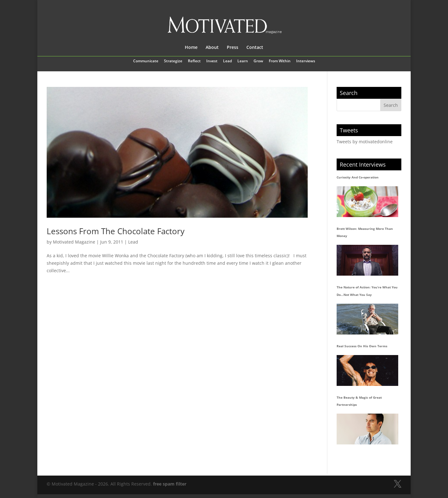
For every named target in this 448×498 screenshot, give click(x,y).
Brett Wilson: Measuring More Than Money (365, 232)
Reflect (194, 61)
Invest (212, 61)
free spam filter (170, 484)
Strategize (173, 61)
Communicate (146, 61)
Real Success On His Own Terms (362, 346)
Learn (243, 61)
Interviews (306, 61)
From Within (280, 61)
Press (233, 48)
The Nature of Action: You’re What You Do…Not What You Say (367, 291)
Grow (258, 61)
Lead (227, 61)
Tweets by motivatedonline (365, 142)
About (212, 48)
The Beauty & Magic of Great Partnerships (359, 401)
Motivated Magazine (74, 242)
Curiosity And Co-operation (358, 177)
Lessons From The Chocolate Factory (116, 231)
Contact (255, 48)
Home (191, 48)
